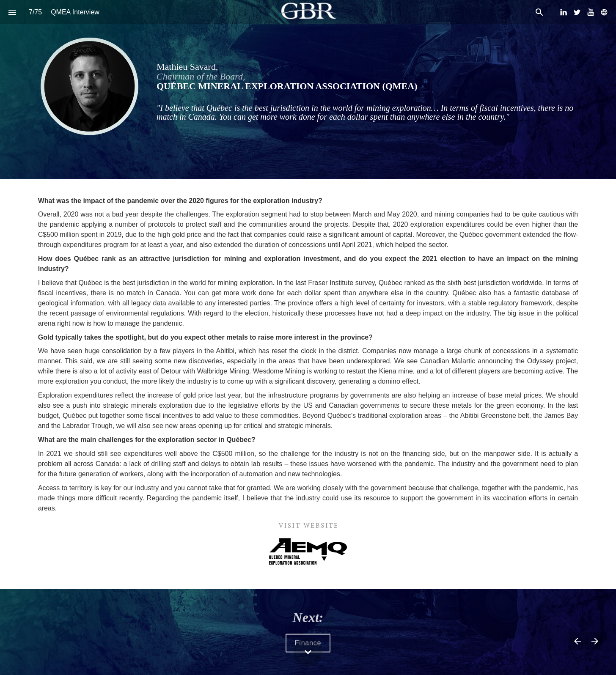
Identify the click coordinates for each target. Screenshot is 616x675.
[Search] (539, 12)
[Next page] (595, 641)
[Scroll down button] (308, 652)
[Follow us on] (604, 12)
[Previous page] (577, 641)
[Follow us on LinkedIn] (564, 12)
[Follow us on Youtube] (591, 12)
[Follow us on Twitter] (577, 12)
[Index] (12, 12)
